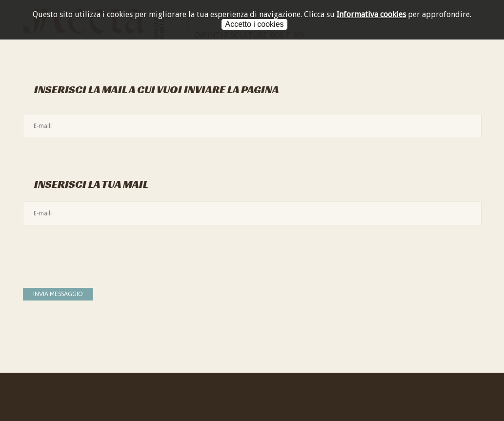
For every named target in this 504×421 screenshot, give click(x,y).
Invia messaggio (58, 294)
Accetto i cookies (254, 24)
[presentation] (97, 252)
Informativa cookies (371, 14)
